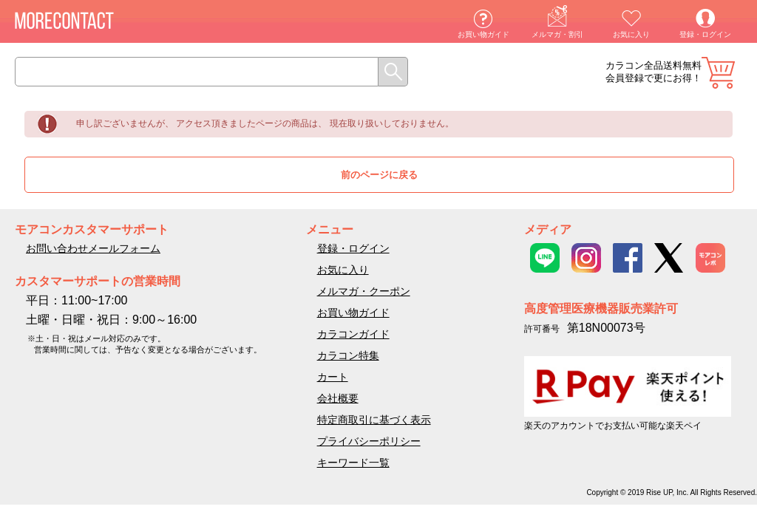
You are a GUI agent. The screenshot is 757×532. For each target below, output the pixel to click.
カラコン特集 (348, 355)
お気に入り (631, 34)
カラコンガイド (353, 334)
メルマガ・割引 (557, 34)
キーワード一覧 (353, 463)
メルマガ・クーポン (364, 291)
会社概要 (338, 398)
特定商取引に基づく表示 (374, 420)
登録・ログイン (705, 34)
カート (718, 73)
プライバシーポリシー (369, 441)
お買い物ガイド (483, 34)
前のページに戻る (379, 175)
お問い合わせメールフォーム (93, 248)
